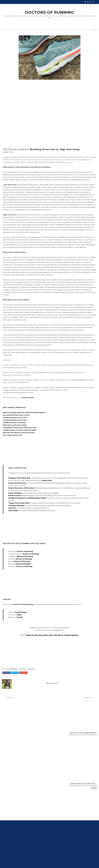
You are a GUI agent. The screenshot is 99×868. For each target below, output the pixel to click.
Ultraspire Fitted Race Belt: (22, 588)
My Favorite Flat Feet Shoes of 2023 (19, 523)
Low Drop (34, 798)
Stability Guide (35, 6)
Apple (22, 745)
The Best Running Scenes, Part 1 (18, 528)
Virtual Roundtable (26, 692)
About (82, 6)
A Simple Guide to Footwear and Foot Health (22, 538)
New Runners (24, 6)
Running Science (73, 6)
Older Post (56, 828)
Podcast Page (23, 743)
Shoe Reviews (14, 6)
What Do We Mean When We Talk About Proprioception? (27, 521)
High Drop (26, 798)
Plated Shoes (45, 6)
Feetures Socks (17, 616)
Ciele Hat (15, 636)
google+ (26, 802)
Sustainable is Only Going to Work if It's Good (22, 536)
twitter (18, 802)
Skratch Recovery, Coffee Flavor (24, 603)
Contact (88, 6)
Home (6, 6)
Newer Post (13, 828)
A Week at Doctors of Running (17, 531)
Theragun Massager (19, 631)
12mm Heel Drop (15, 798)
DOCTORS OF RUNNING (50, 13)
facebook (9, 802)
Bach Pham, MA (41, 811)
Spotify (23, 748)
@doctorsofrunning (28, 684)
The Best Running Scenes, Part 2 (18, 526)
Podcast (63, 6)
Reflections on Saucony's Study (17, 533)
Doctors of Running (28, 679)
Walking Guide (55, 6)
